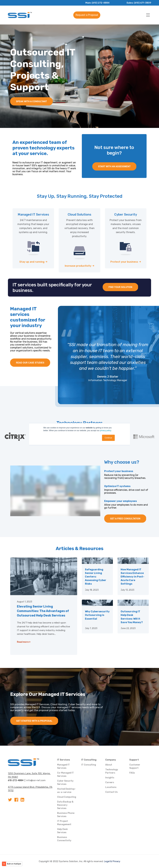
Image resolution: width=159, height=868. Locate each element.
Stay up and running (32, 262)
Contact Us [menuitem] (111, 792)
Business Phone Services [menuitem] (66, 815)
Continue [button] (108, 438)
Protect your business (124, 262)
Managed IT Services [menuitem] (63, 766)
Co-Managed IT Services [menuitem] (65, 774)
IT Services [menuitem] (64, 760)
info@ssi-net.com (36, 780)
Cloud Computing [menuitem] (67, 797)
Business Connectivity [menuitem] (64, 839)
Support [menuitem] (134, 760)
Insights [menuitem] (110, 778)
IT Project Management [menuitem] (64, 823)
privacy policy (106, 431)
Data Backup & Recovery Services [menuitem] (65, 805)
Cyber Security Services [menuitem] (65, 783)
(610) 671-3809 (142, 3)
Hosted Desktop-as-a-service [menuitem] (66, 791)
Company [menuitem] (111, 760)
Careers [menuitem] (110, 782)
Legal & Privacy (112, 861)
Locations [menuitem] (111, 787)
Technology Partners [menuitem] (112, 771)
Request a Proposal (87, 15)
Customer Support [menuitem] (135, 766)
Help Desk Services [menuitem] (62, 831)
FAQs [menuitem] (132, 773)
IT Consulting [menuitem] (89, 760)
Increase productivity (78, 266)
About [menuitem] (109, 765)
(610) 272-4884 (100, 3)
